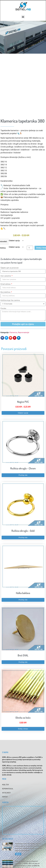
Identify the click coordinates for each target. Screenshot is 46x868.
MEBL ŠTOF (6, 785)
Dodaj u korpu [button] (23, 729)
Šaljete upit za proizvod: (10, 268)
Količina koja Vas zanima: (10, 300)
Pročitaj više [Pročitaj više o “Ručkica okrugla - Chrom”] (23, 475)
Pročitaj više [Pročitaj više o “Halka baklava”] (23, 600)
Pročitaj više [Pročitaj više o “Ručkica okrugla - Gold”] (23, 538)
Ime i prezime (6, 276)
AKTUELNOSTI (6, 793)
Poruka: (3, 308)
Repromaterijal (24, 332)
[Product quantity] (30, 248)
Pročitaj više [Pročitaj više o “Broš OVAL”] (23, 662)
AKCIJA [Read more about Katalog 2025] (18, 854)
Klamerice (13, 332)
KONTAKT (5, 797)
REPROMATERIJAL (8, 789)
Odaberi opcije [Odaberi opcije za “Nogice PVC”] (23, 413)
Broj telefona (6, 292)
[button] (23, 17)
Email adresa (6, 284)
